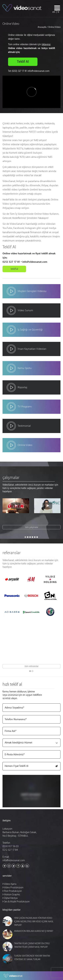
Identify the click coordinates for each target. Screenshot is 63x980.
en (54, 12)
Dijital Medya (10, 898)
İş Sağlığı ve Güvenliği (30, 330)
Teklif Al (23, 62)
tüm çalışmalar (32, 527)
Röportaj (22, 387)
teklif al (14, 269)
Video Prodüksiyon (13, 888)
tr (58, 12)
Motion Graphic (11, 895)
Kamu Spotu (25, 368)
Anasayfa (42, 27)
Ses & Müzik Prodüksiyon (16, 902)
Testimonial (24, 426)
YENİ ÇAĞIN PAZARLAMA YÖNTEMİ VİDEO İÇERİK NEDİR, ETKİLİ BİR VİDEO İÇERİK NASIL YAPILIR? (34, 922)
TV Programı (25, 407)
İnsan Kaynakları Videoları (32, 349)
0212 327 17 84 (10, 850)
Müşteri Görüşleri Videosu (32, 291)
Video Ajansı (9, 884)
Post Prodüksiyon (12, 891)
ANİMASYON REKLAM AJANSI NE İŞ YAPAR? (34, 931)
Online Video (25, 445)
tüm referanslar (32, 666)
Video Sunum (25, 310)
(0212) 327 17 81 (19, 71)
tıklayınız (46, 45)
